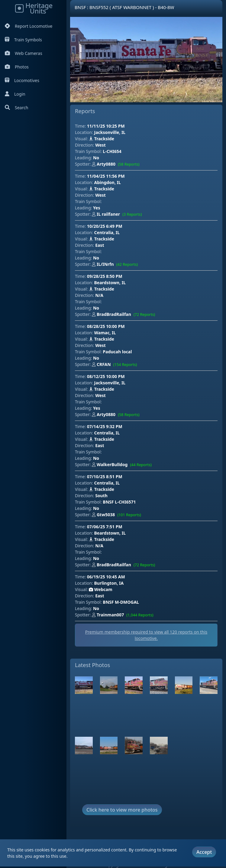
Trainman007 (124, 615)
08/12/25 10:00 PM (106, 376)
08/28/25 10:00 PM (106, 326)
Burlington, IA (109, 583)
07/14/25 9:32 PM (105, 426)
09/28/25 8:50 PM (105, 276)
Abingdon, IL (108, 182)
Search (16, 108)
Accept (204, 852)
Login (15, 94)
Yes (97, 208)
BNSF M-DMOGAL (121, 602)
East (100, 245)
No (96, 158)
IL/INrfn (116, 265)
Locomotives (22, 80)
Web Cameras (24, 53)
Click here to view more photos (122, 810)
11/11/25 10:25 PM (106, 126)
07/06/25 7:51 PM (105, 527)
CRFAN (116, 365)
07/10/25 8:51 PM (105, 477)
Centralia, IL (107, 232)
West (100, 145)
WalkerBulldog (123, 465)
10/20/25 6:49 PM (105, 226)
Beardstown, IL (110, 283)
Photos (17, 67)
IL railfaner (118, 215)
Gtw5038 (118, 515)
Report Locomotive (29, 26)
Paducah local (117, 352)
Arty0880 (117, 164)
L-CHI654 (112, 151)
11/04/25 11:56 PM (106, 176)
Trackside (102, 139)
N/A (99, 295)
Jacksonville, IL (110, 132)
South (101, 496)
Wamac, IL (105, 333)
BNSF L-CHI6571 (119, 502)
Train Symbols (23, 40)
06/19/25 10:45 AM (106, 577)
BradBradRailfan (125, 315)
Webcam (100, 589)
